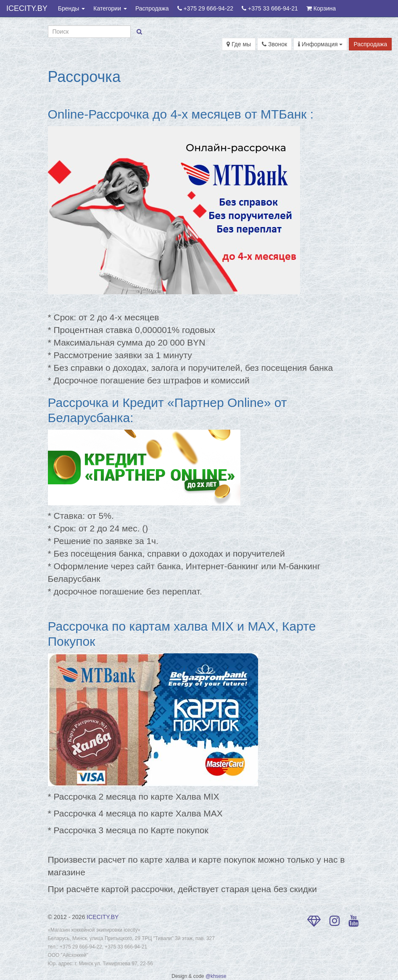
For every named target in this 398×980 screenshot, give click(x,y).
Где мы (239, 44)
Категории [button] (110, 8)
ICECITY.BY (27, 8)
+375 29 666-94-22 (206, 8)
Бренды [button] (72, 8)
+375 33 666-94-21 (270, 8)
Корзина (321, 8)
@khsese (216, 976)
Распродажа (152, 8)
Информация (320, 44)
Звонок (274, 44)
